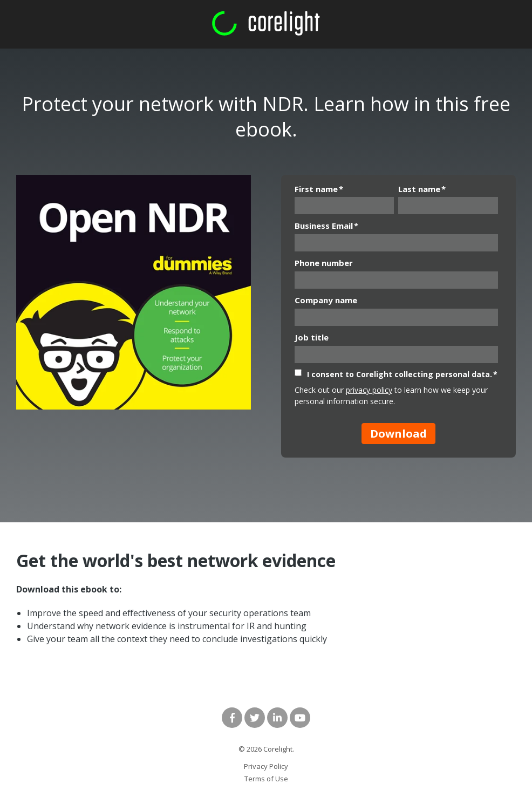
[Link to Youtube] (300, 718)
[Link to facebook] (232, 718)
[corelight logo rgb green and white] (266, 24)
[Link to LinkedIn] (277, 718)
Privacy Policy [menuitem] (266, 766)
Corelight (278, 749)
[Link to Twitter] (255, 718)
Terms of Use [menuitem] (266, 779)
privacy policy (369, 390)
